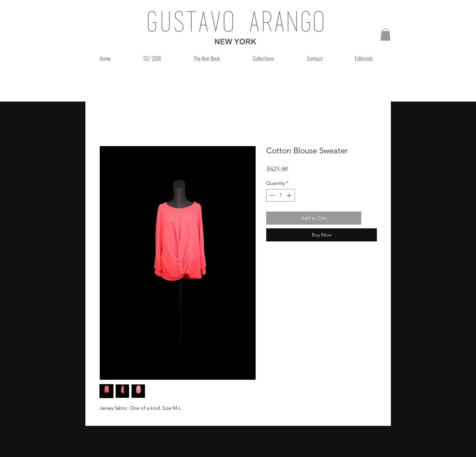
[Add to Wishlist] (370, 218)
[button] (385, 34)
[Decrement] (272, 195)
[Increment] (290, 195)
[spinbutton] (281, 195)
